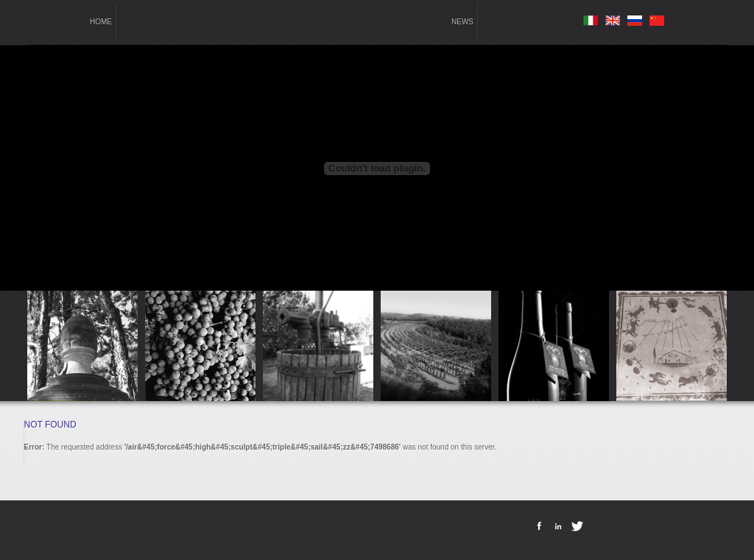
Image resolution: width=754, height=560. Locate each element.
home (101, 22)
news (462, 22)
